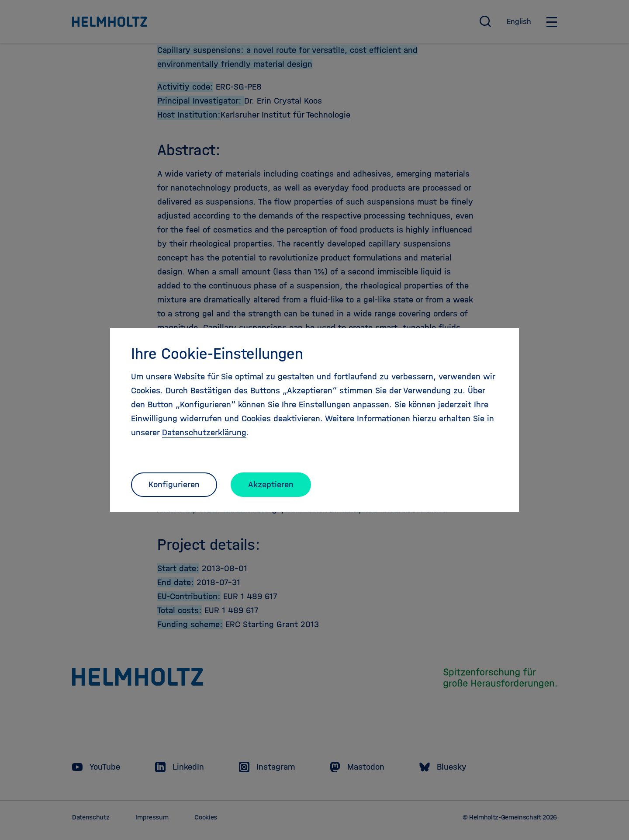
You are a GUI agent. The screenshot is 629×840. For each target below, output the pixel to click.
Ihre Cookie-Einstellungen (217, 354)
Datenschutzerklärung (204, 432)
